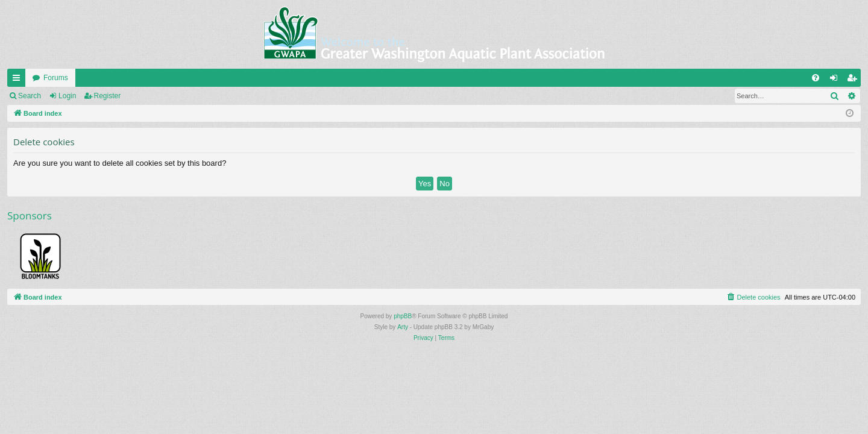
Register (108, 96)
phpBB (403, 316)
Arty (403, 327)
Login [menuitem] (836, 80)
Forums (56, 78)
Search (30, 96)
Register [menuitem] (854, 80)
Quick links (19, 80)
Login (67, 96)
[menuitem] (816, 78)
